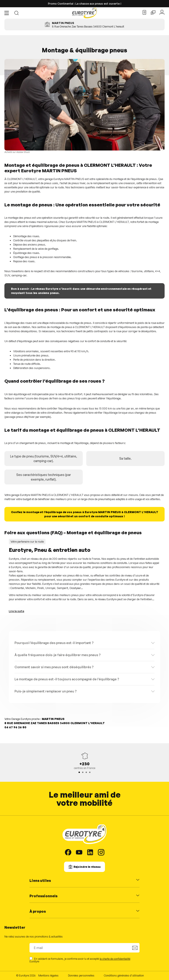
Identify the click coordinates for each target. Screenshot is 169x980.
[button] (8, 13)
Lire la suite (17, 611)
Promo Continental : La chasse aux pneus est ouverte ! (85, 4)
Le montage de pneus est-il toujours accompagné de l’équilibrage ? (67, 679)
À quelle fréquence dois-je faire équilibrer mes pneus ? (58, 655)
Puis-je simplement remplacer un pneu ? (46, 691)
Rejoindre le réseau (87, 867)
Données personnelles (81, 975)
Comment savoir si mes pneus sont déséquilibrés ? (54, 667)
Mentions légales (48, 975)
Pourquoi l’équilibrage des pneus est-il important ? (54, 643)
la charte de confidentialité (115, 959)
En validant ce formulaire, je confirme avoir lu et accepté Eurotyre (80, 960)
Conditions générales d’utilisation (124, 975)
